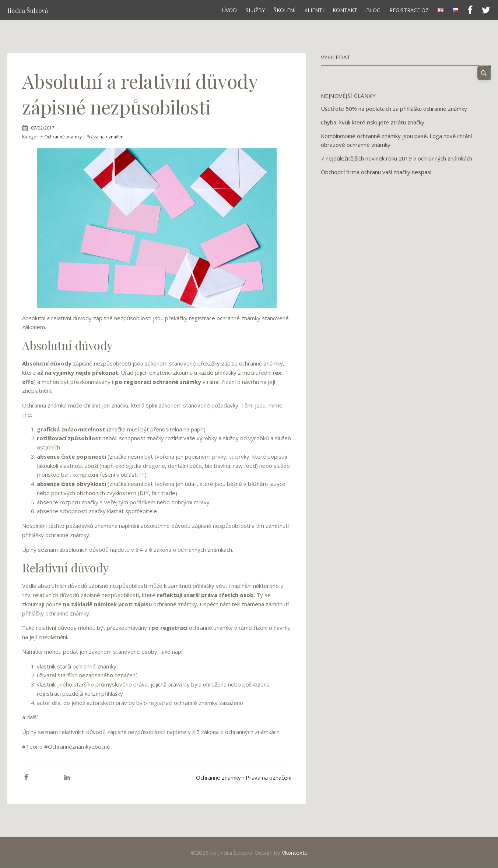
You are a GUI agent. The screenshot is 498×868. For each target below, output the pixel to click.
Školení (285, 10)
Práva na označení (106, 137)
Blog (373, 10)
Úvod (229, 10)
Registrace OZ (409, 10)
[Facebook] (26, 777)
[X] (47, 777)
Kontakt (345, 10)
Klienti (314, 10)
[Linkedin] (67, 777)
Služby (255, 10)
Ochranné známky (63, 137)
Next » (353, 184)
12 (347, 184)
